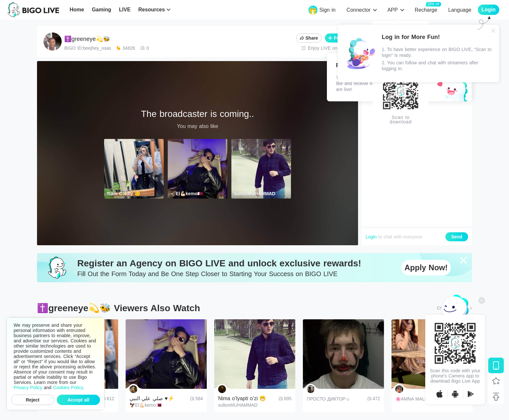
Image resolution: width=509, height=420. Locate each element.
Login (371, 237)
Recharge (426, 10)
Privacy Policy (28, 388)
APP (392, 10)
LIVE (125, 10)
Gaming (102, 10)
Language (460, 10)
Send (457, 237)
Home (77, 10)
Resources (152, 10)
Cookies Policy (68, 388)
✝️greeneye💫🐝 (87, 39)
